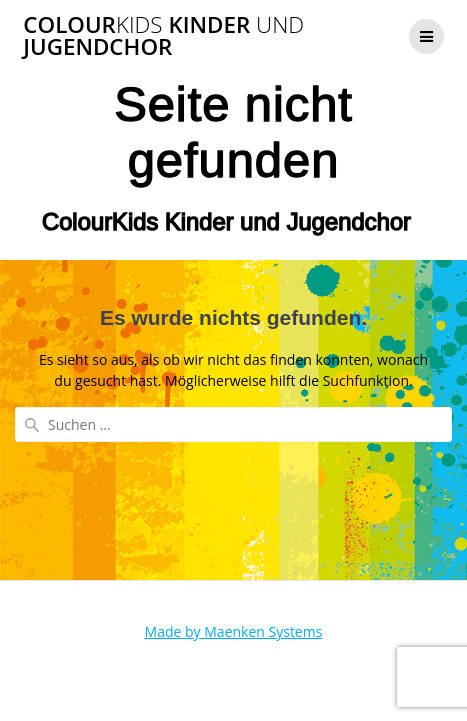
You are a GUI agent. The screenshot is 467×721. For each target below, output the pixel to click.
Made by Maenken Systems (234, 631)
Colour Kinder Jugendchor (163, 36)
